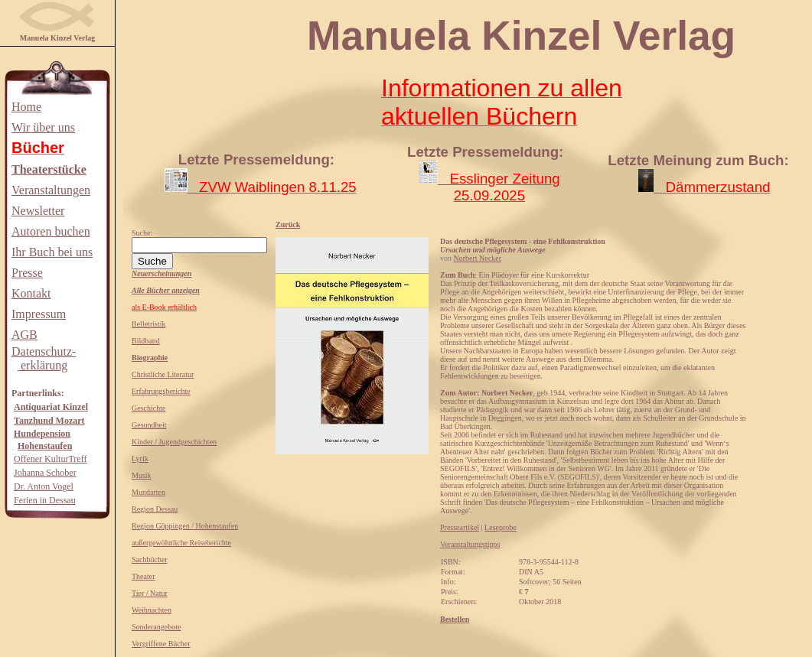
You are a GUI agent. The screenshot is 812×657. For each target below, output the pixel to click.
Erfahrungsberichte (161, 391)
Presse (27, 273)
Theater (143, 576)
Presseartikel (460, 527)
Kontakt (31, 293)
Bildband (146, 341)
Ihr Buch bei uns (52, 252)
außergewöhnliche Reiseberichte (181, 543)
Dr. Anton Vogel (44, 486)
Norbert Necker (478, 258)
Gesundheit (149, 425)
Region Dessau (155, 509)
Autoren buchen (51, 231)
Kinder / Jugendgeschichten (174, 442)
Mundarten (148, 492)
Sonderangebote (156, 627)
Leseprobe (501, 527)
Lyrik (140, 459)
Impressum (39, 314)
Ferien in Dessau (45, 500)
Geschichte (148, 408)
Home (26, 107)
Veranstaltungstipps (470, 544)
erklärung (42, 365)
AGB (24, 335)
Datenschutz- (44, 351)
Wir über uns (43, 127)
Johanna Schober (45, 473)
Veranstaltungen (51, 190)
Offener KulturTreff (50, 459)
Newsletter (38, 211)
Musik (142, 475)
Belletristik (148, 324)
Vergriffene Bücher (161, 644)
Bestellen (455, 619)
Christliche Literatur (163, 374)
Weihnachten (152, 610)
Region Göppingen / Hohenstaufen (185, 526)
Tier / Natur (150, 593)
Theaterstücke (49, 169)
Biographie (150, 358)
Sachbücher (150, 559)
